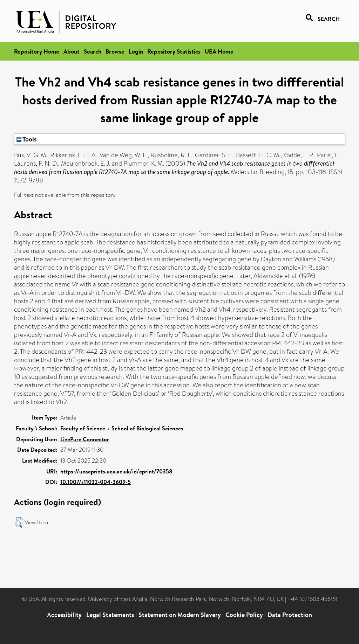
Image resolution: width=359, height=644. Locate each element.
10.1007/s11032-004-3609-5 (96, 482)
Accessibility (64, 615)
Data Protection (290, 615)
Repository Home (37, 51)
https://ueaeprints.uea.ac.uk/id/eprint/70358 (116, 471)
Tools (27, 139)
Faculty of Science (83, 428)
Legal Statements (110, 615)
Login (136, 51)
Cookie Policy (244, 615)
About (72, 51)
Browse (115, 51)
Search (93, 51)
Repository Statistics (174, 51)
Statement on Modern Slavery (180, 615)
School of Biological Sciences (147, 428)
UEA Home (219, 51)
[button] (19, 522)
